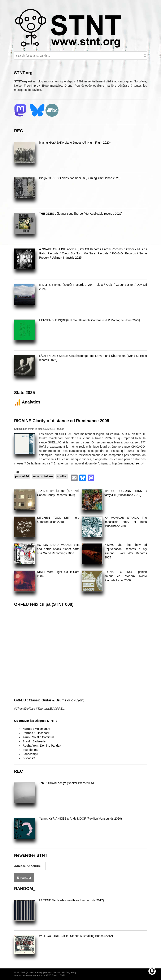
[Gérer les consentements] (152, 971)
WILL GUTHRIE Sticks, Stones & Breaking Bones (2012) (76, 936)
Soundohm (31, 750)
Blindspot (43, 733)
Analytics (27, 402)
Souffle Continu (43, 737)
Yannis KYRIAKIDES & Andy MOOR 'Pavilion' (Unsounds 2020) (80, 819)
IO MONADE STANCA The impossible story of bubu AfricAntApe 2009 (126, 522)
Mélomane (43, 729)
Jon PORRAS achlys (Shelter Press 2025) (66, 783)
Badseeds (40, 741)
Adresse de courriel (28, 866)
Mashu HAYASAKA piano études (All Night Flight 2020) (75, 143)
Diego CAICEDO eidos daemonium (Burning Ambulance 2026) (80, 178)
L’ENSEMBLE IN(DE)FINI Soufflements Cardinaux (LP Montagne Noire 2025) (89, 320)
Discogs (29, 758)
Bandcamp (31, 754)
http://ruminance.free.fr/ (129, 463)
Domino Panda (51, 746)
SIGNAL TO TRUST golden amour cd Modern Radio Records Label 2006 (126, 576)
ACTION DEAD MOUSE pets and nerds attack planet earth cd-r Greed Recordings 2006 (58, 549)
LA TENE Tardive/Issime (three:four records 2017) (71, 900)
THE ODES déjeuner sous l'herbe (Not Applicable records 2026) (81, 214)
